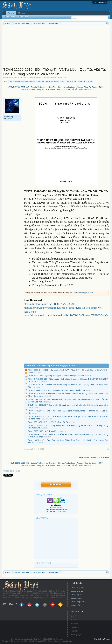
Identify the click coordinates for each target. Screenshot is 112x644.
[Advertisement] (56, 47)
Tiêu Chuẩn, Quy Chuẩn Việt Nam (26, 78)
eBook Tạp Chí (77, 595)
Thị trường (75, 627)
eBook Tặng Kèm (78, 602)
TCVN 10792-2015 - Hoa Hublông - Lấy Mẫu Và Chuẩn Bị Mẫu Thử (57, 390)
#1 (108, 449)
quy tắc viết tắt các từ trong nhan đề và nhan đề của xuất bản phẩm (33, 81)
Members (22, 13)
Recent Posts (23, 17)
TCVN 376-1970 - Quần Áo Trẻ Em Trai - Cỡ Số (48, 422)
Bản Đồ (74, 616)
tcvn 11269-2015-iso (68, 81)
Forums (11, 13)
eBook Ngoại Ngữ (78, 598)
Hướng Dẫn (76, 605)
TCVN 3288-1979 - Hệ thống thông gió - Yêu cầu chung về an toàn (56, 376)
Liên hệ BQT (76, 635)
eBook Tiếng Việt (78, 588)
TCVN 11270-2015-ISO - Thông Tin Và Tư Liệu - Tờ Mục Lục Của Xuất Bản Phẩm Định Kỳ (62, 88)
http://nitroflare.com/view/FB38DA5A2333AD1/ (51, 304)
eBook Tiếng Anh (78, 591)
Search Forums (10, 17)
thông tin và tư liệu (85, 81)
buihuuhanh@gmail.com (84, 293)
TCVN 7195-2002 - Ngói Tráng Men (43, 431)
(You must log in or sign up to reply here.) (94, 457)
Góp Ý (74, 620)
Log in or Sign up (100, 2)
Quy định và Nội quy (102, 639)
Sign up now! (56, 484)
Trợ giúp (75, 631)
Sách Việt (63, 511)
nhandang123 (51, 78)
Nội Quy (75, 624)
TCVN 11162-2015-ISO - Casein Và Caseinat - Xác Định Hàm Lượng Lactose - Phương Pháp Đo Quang (53, 87)
